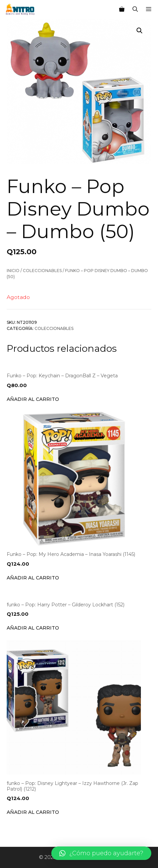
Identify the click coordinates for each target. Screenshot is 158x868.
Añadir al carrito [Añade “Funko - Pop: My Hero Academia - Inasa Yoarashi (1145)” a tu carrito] (33, 578)
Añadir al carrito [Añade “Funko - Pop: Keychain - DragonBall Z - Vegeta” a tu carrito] (33, 399)
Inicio (13, 271)
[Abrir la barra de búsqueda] (135, 9)
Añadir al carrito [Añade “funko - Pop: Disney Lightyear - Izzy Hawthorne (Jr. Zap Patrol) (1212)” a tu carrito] (33, 812)
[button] (101, 853)
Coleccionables (42, 271)
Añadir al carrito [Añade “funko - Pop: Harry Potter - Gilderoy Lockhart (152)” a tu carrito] (33, 628)
